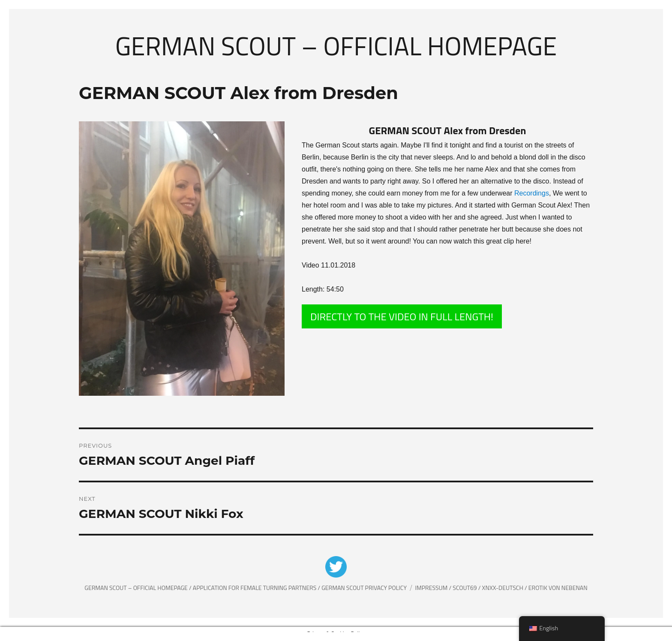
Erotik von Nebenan (557, 588)
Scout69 (465, 588)
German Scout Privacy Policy (364, 588)
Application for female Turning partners (255, 588)
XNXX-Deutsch (503, 588)
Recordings (532, 193)
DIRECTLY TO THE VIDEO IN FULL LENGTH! (402, 316)
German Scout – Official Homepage (336, 46)
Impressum (432, 588)
